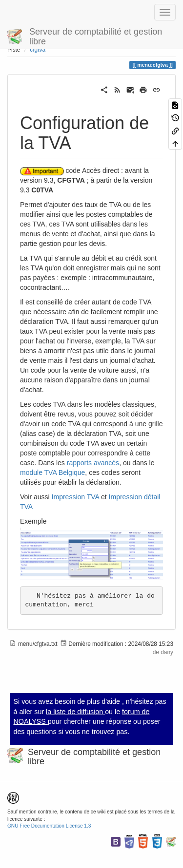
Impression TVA (76, 497)
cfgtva (38, 50)
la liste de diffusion (75, 712)
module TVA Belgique (52, 472)
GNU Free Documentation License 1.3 (49, 826)
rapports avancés (93, 463)
